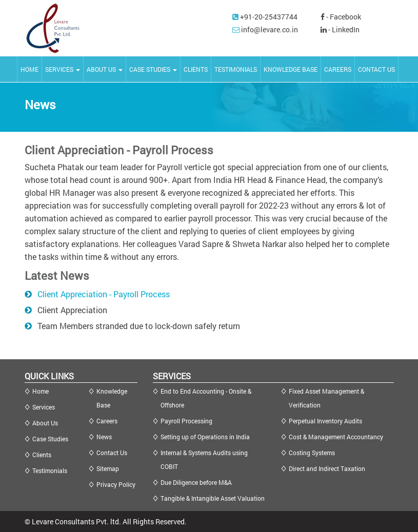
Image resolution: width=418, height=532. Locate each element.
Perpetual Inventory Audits (325, 421)
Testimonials (50, 470)
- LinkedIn (340, 29)
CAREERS (338, 69)
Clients (42, 455)
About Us (45, 423)
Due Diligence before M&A (196, 482)
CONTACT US (376, 69)
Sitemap (108, 468)
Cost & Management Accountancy (336, 437)
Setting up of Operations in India (205, 437)
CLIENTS (196, 69)
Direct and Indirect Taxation (327, 468)
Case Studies (50, 439)
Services (44, 407)
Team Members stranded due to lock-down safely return (139, 326)
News (104, 437)
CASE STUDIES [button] (153, 69)
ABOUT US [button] (105, 69)
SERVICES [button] (63, 69)
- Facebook (341, 17)
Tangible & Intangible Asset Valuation (213, 498)
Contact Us (112, 453)
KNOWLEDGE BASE (291, 69)
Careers (107, 421)
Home (41, 391)
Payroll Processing (186, 421)
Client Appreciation (72, 310)
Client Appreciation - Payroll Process (104, 294)
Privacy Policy (116, 484)
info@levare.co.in (270, 29)
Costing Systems (312, 453)
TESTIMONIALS (236, 69)
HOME (29, 69)
